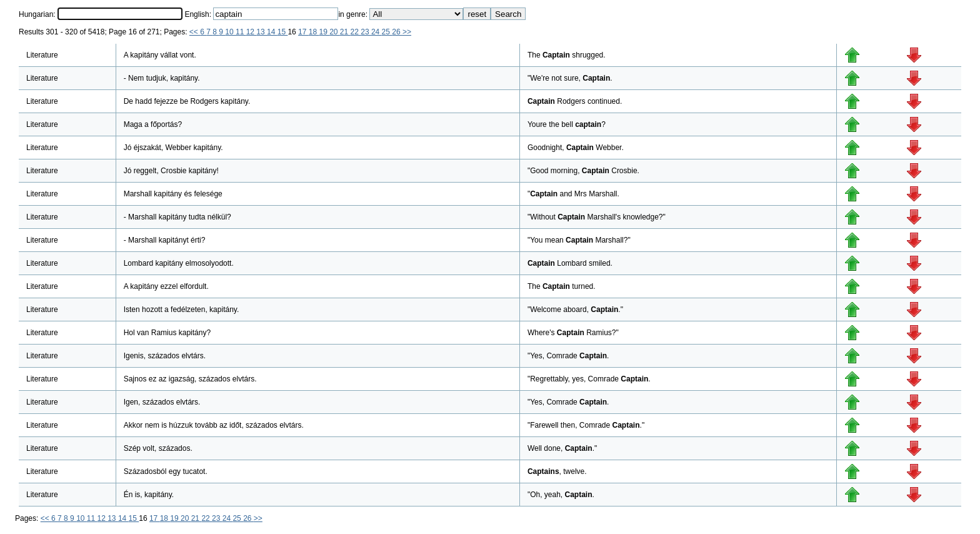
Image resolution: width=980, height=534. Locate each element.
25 (387, 32)
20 (335, 32)
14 (272, 32)
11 (241, 32)
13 (262, 32)
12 (252, 32)
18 (314, 32)
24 (377, 32)
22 (356, 32)
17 (303, 32)
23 (366, 32)
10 (230, 32)
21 (345, 32)
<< (195, 32)
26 (397, 32)
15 (283, 32)
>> (407, 32)
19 (324, 32)
